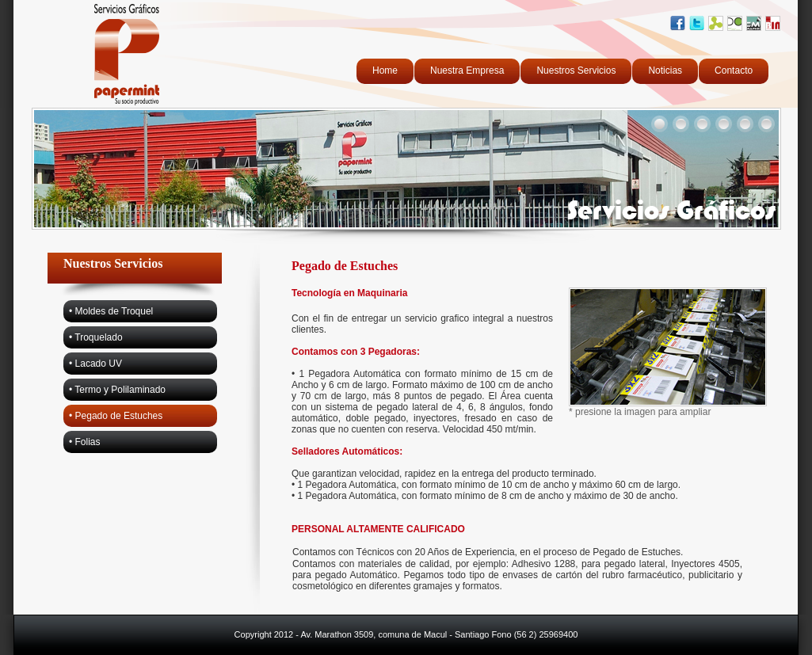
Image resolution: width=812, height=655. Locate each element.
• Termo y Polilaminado (117, 390)
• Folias (85, 442)
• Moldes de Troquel (111, 311)
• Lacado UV (95, 364)
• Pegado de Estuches (116, 416)
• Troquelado (96, 337)
